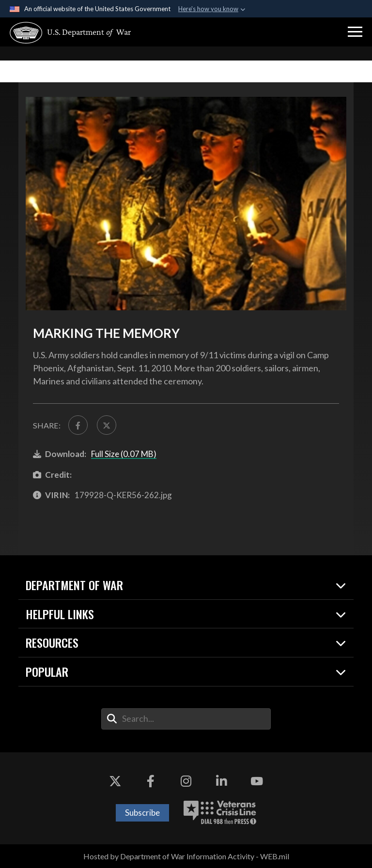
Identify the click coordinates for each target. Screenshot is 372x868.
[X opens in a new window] (115, 781)
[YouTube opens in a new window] (257, 781)
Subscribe (142, 813)
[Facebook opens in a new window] (151, 781)
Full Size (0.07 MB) (124, 454)
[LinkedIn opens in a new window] (221, 781)
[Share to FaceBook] (78, 425)
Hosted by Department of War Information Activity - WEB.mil (186, 856)
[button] (355, 32)
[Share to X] (107, 425)
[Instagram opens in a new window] (186, 781)
